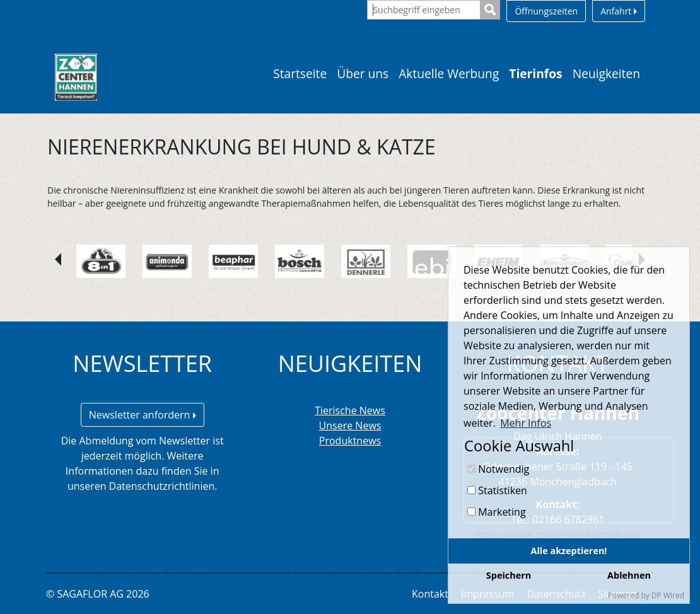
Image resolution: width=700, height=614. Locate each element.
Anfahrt (619, 11)
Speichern (509, 575)
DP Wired (668, 595)
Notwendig (498, 469)
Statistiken (497, 490)
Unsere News (350, 426)
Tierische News (350, 410)
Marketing (497, 512)
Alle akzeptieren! (569, 551)
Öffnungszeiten (546, 11)
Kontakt (430, 594)
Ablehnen (629, 575)
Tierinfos (535, 73)
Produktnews (350, 441)
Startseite (300, 73)
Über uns (363, 73)
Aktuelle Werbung (449, 73)
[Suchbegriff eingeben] (424, 10)
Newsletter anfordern (143, 415)
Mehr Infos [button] (526, 423)
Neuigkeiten (606, 73)
